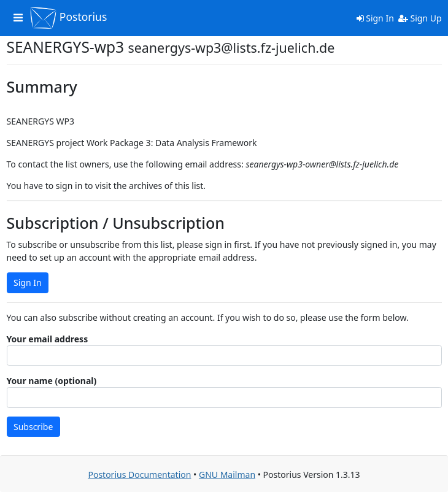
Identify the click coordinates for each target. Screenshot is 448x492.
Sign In (375, 18)
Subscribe (33, 427)
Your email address (48, 339)
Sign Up (420, 18)
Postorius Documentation (139, 475)
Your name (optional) (52, 381)
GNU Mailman (227, 475)
